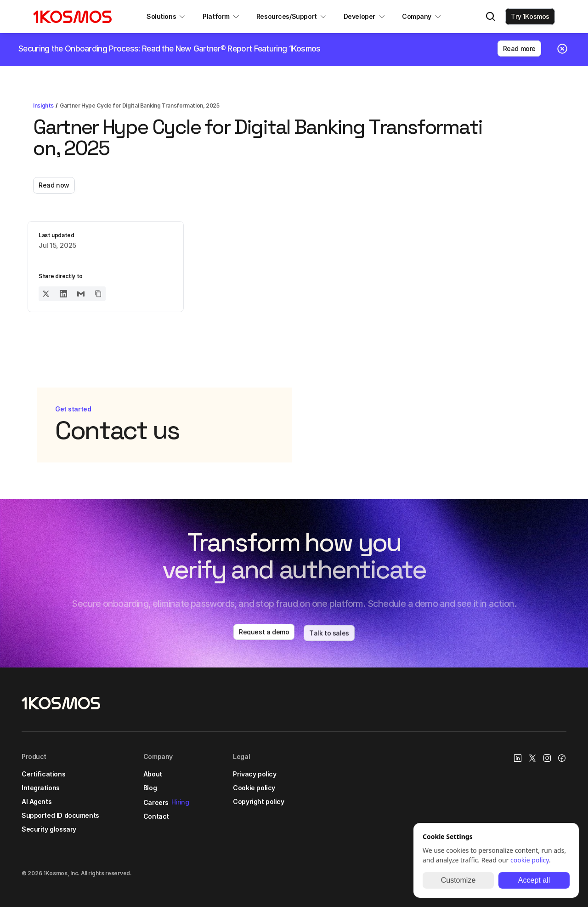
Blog (150, 788)
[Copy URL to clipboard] (98, 294)
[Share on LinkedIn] (63, 294)
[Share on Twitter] (46, 294)
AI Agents (37, 801)
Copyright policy (258, 801)
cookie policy (530, 860)
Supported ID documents (60, 815)
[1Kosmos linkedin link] (518, 758)
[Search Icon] (491, 17)
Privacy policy (254, 774)
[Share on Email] (81, 294)
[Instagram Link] (547, 758)
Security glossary (49, 829)
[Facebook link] (562, 758)
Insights (43, 106)
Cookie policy (254, 788)
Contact (156, 816)
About (153, 774)
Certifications (43, 774)
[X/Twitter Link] (532, 758)
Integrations (41, 788)
